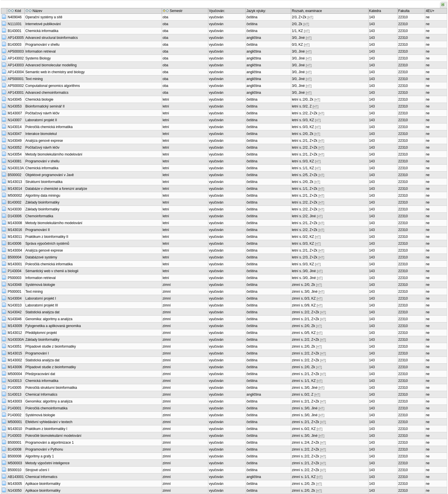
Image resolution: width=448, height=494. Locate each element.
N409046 (15, 17)
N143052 (15, 148)
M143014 (15, 189)
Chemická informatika (42, 31)
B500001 (15, 443)
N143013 (15, 381)
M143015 (15, 353)
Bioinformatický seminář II (45, 106)
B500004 (15, 257)
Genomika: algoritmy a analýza (49, 319)
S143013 (15, 395)
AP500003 (16, 51)
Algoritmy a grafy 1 (40, 456)
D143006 (15, 216)
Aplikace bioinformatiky (43, 484)
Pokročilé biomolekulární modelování (53, 436)
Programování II (38, 230)
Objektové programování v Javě (50, 175)
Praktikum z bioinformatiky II (47, 237)
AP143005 (16, 38)
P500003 (15, 278)
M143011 (15, 237)
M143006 (15, 367)
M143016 (15, 230)
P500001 (15, 292)
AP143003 (16, 65)
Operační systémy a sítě (44, 17)
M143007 (15, 113)
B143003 (15, 45)
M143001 (15, 264)
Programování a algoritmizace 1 (50, 443)
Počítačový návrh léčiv (42, 113)
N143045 (15, 99)
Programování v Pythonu (44, 449)
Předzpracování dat (40, 374)
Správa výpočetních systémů (47, 244)
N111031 (15, 24)
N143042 (15, 312)
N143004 (15, 298)
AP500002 (16, 86)
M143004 (15, 250)
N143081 (15, 161)
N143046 (15, 319)
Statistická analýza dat (42, 312)
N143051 (15, 346)
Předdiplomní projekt (41, 333)
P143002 (15, 415)
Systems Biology (38, 58)
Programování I (37, 353)
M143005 (15, 484)
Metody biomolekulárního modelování (54, 154)
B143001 (15, 31)
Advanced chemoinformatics (47, 93)
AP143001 (16, 93)
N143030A (16, 340)
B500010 (15, 470)
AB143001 (16, 477)
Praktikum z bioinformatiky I (46, 429)
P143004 (15, 271)
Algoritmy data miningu (43, 196)
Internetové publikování (43, 24)
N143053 (15, 106)
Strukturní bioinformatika (44, 182)
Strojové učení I (37, 470)
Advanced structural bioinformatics (52, 38)
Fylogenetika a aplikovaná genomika (53, 326)
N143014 (15, 127)
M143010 (15, 429)
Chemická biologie (39, 99)
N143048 (15, 285)
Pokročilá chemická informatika (49, 127)
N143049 (15, 141)
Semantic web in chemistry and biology (55, 72)
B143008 (15, 449)
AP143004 (16, 72)
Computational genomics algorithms (53, 86)
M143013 (15, 182)
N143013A (16, 168)
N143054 (15, 154)
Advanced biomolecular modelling (51, 65)
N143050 (15, 491)
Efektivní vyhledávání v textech (49, 422)
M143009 (15, 326)
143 (372, 17)
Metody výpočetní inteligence (48, 463)
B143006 (15, 244)
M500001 (15, 422)
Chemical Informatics (41, 395)
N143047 (15, 134)
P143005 (15, 388)
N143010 (15, 305)
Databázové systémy (41, 257)
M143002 (15, 360)
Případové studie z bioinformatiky (51, 346)
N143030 (15, 209)
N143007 (15, 120)
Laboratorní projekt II (41, 120)
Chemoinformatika (39, 216)
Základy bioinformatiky (42, 202)
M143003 (15, 401)
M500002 (15, 196)
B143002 (15, 202)
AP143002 (16, 58)
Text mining (34, 79)
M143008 (15, 223)
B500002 (15, 175)
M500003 (15, 463)
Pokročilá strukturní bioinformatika (51, 388)
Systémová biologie (40, 285)
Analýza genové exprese (44, 141)
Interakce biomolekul (41, 134)
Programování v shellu (42, 45)
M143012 (15, 333)
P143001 (15, 408)
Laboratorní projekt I (41, 298)
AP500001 (16, 79)
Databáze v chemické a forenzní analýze (56, 189)
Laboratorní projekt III (42, 305)
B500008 (15, 456)
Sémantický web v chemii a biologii (52, 271)
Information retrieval (41, 51)
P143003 (15, 436)
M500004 (15, 374)
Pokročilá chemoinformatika (46, 408)
